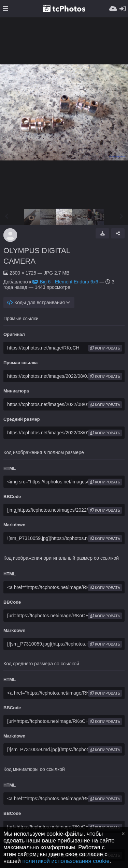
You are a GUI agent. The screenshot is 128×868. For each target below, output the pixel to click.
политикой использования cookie (66, 861)
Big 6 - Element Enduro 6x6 (65, 282)
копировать (105, 348)
